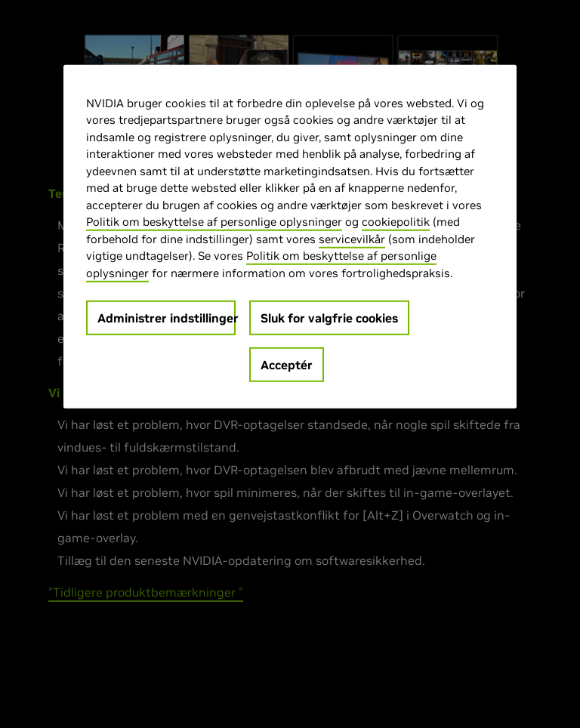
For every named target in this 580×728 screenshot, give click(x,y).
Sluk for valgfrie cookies (329, 318)
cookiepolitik (396, 222)
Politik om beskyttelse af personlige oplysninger (214, 222)
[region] (290, 236)
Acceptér (287, 365)
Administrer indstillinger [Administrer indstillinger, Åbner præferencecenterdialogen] (167, 318)
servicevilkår (352, 238)
